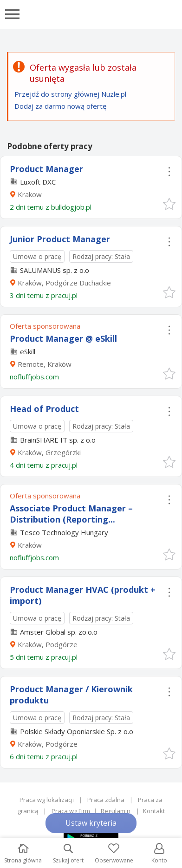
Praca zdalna (106, 800)
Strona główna (23, 854)
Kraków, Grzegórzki (49, 452)
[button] (169, 203)
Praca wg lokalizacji (47, 800)
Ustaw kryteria (91, 823)
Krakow (30, 194)
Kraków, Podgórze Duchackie (64, 283)
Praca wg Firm (71, 811)
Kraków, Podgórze (48, 644)
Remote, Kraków (45, 364)
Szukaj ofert (68, 854)
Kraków (30, 545)
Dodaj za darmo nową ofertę (60, 106)
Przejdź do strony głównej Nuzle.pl (70, 94)
